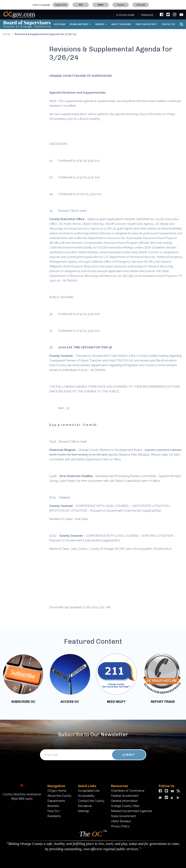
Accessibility (86, 796)
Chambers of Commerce (128, 791)
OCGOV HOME (125, 15)
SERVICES (101, 24)
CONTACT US (168, 24)
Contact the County (91, 801)
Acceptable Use (89, 791)
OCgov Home (57, 791)
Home (6, 34)
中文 (81, 5)
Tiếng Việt (141, 5)
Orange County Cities (125, 806)
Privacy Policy (120, 826)
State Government (123, 816)
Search (181, 24)
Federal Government (125, 796)
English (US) (61, 5)
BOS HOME (60, 24)
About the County (59, 796)
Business (53, 806)
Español (121, 5)
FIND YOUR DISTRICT (146, 24)
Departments (56, 801)
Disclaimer (85, 806)
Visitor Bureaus (121, 821)
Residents (54, 816)
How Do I (54, 811)
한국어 (101, 5)
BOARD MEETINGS (80, 24)
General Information (124, 801)
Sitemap (84, 811)
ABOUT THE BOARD (121, 24)
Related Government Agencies (132, 811)
